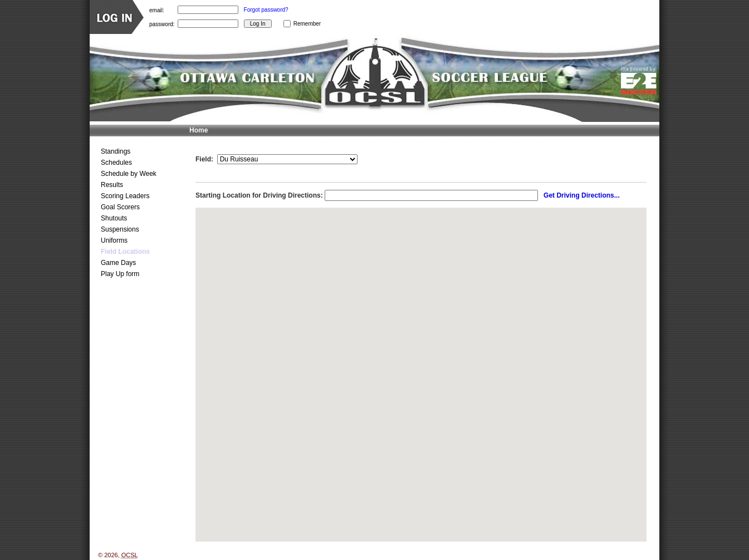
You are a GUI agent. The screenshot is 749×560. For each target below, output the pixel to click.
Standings (116, 151)
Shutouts (114, 218)
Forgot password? (266, 10)
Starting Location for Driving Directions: (259, 195)
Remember (307, 24)
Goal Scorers (120, 207)
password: (162, 24)
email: (157, 10)
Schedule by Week (129, 174)
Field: (204, 159)
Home (199, 130)
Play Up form (120, 274)
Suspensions (120, 229)
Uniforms (114, 240)
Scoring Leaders (125, 196)
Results (112, 185)
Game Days (118, 263)
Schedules (116, 163)
